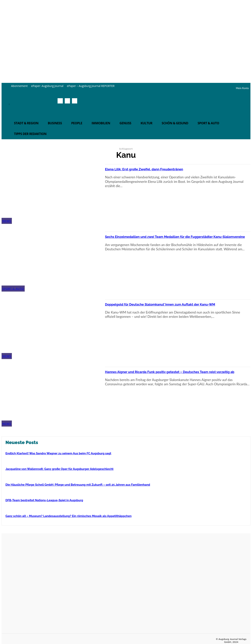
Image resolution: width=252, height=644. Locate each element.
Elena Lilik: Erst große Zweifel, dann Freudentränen (159, 169)
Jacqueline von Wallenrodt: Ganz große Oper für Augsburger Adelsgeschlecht (59, 469)
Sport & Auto (13, 289)
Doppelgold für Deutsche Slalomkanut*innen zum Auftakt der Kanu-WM (178, 306)
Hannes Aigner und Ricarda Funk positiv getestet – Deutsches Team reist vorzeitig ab (177, 374)
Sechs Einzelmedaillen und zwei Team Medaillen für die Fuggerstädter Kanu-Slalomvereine (164, 239)
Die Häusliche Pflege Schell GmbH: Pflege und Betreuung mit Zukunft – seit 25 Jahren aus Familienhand (78, 485)
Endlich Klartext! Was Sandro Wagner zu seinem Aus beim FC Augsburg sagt (58, 453)
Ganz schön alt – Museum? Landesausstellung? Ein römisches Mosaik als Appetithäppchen (68, 516)
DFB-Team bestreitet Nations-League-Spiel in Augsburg (44, 500)
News (7, 221)
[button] (73, 109)
